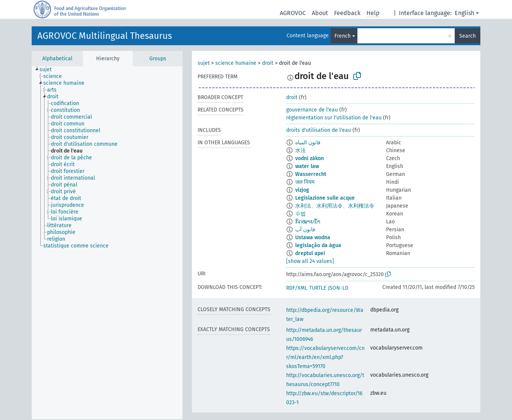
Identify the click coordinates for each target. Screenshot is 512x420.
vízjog (302, 190)
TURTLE (318, 288)
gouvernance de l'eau (312, 110)
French (343, 36)
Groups (158, 59)
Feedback (347, 13)
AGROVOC (293, 13)
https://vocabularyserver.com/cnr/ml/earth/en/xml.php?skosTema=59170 (325, 357)
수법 (300, 214)
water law (307, 166)
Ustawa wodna (313, 237)
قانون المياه (308, 143)
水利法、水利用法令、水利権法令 (335, 206)
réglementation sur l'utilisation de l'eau (334, 118)
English (464, 13)
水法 (300, 150)
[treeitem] (49, 70)
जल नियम (305, 182)
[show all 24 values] (310, 261)
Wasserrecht (311, 174)
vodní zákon (310, 158)
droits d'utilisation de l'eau (319, 130)
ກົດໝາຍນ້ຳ (308, 222)
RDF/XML (297, 288)
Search (468, 36)
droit (268, 63)
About (320, 13)
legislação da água (318, 245)
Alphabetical (57, 59)
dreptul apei (310, 253)
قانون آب (305, 230)
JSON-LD (338, 288)
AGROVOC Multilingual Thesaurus (105, 36)
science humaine (236, 63)
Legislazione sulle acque (325, 198)
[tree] (107, 243)
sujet (204, 63)
